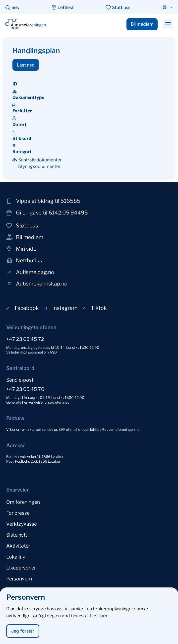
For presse (18, 513)
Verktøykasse (22, 524)
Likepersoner (21, 568)
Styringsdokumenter (39, 166)
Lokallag (16, 557)
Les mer (99, 618)
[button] (168, 24)
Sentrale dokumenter (40, 160)
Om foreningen (23, 502)
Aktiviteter (18, 546)
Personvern (19, 579)
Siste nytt (17, 535)
